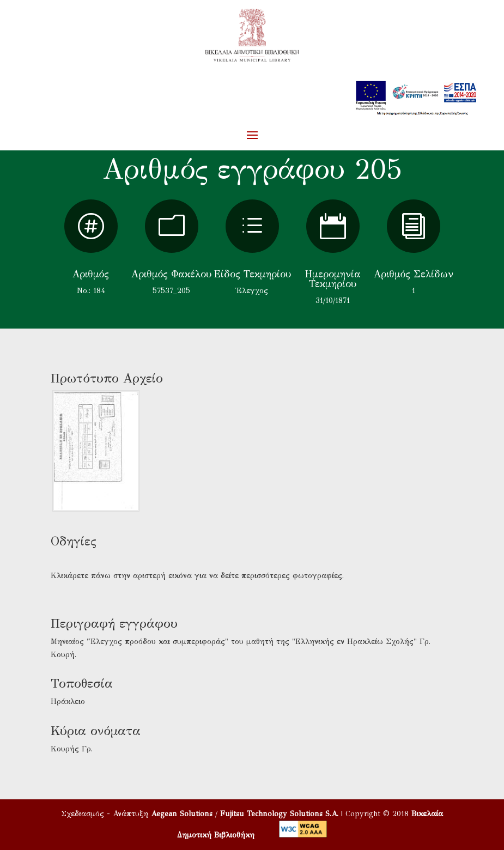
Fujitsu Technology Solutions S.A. (279, 814)
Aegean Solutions (182, 814)
